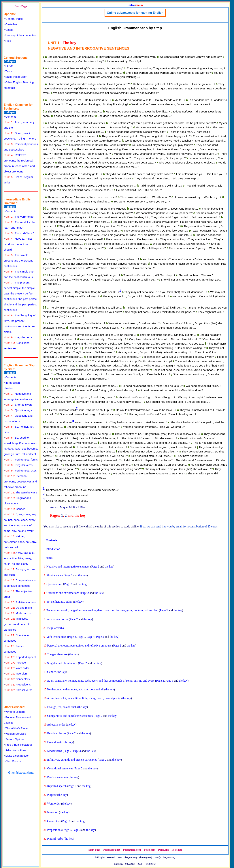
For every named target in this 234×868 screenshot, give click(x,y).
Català (9, 30)
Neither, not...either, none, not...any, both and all (20, 542)
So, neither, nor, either (59, 602)
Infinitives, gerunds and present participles (16, 624)
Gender (15, 509)
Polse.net (177, 850)
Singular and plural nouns (62, 663)
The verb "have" (20, 233)
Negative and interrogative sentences (68, 567)
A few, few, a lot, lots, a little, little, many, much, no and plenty (19, 558)
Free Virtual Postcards (19, 745)
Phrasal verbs (19, 690)
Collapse (10, 61)
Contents (11, 117)
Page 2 (95, 567)
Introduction (13, 383)
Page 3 (81, 637)
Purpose (16, 663)
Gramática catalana (21, 773)
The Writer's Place (17, 728)
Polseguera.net (112, 850)
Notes (9, 388)
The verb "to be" (20, 217)
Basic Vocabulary (16, 77)
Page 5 (100, 637)
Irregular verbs (19, 337)
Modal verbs (18, 613)
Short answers (19, 405)
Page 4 (91, 637)
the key (109, 567)
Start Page (21, 6)
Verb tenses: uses (21, 470)
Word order (17, 668)
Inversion (16, 673)
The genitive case (21, 492)
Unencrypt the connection (21, 35)
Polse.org (163, 850)
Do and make (19, 608)
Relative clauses (21, 602)
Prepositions (18, 684)
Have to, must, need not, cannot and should (18, 244)
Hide (8, 41)
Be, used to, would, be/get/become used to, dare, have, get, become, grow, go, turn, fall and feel (102, 610)
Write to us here (15, 712)
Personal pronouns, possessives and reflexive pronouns (20, 481)
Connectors (18, 679)
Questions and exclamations (63, 593)
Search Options (15, 739)
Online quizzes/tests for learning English (135, 13)
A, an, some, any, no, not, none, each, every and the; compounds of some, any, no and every (101, 681)
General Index (14, 19)
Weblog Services (16, 734)
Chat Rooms (13, 761)
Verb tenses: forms (22, 460)
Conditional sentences (60, 768)
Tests (9, 71)
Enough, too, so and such (62, 707)
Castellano (12, 24)
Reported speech (21, 657)
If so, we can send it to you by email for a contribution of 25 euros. (179, 526)
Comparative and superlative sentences (70, 716)
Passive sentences (57, 777)
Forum (9, 66)
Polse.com (150, 850)
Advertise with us (16, 750)
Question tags (19, 410)
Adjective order (56, 725)
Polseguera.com (132, 850)
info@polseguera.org (165, 857)
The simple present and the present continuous (18, 261)
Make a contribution (17, 756)
